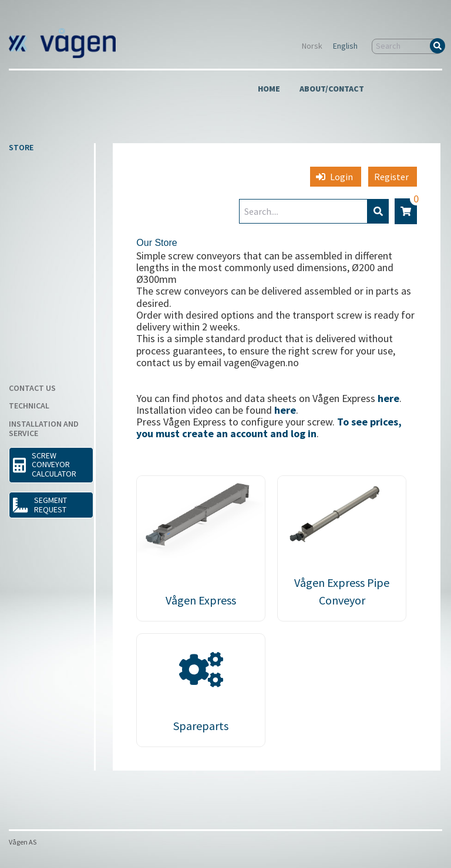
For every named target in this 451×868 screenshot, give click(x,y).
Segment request (40, 505)
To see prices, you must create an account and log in (269, 428)
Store (21, 148)
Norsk (312, 46)
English (345, 46)
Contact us (32, 389)
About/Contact (332, 89)
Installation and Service (44, 429)
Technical (29, 406)
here (388, 398)
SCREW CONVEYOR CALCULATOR (45, 465)
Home (269, 89)
